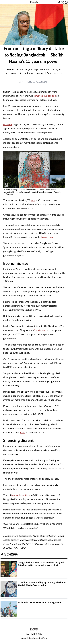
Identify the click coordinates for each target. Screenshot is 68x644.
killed (23, 432)
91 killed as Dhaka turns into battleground (40, 602)
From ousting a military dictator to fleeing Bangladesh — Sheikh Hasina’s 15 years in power (34, 55)
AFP (21, 82)
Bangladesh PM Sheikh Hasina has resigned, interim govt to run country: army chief (41, 564)
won (33, 200)
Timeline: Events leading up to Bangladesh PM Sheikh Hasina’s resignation (42, 584)
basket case (47, 237)
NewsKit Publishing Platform (34, 638)
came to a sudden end (45, 96)
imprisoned (40, 330)
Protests (8, 124)
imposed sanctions (21, 495)
